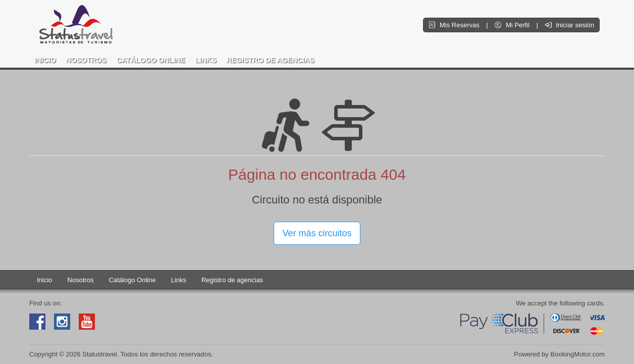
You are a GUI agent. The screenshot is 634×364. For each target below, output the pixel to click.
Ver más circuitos (317, 233)
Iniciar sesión (570, 25)
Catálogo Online (151, 60)
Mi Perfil (513, 25)
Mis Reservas (455, 25)
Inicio (45, 60)
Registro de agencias (271, 60)
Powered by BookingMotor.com (559, 354)
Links (206, 60)
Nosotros (86, 60)
